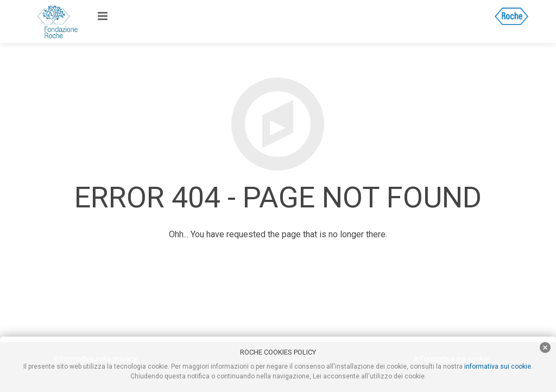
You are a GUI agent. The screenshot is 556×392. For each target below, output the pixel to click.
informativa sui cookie (498, 366)
